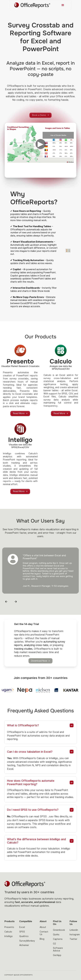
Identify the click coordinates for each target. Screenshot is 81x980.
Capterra (58, 939)
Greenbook (59, 930)
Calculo (8, 931)
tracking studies (23, 649)
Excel (22, 927)
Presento (9, 927)
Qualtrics (24, 936)
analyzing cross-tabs (36, 645)
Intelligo (9, 936)
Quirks (56, 934)
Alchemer (24, 945)
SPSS (22, 931)
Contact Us (44, 933)
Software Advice (58, 949)
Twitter (73, 939)
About (43, 927)
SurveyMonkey (27, 940)
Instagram (75, 934)
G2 (54, 943)
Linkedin (74, 930)
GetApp (57, 955)
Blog (42, 939)
